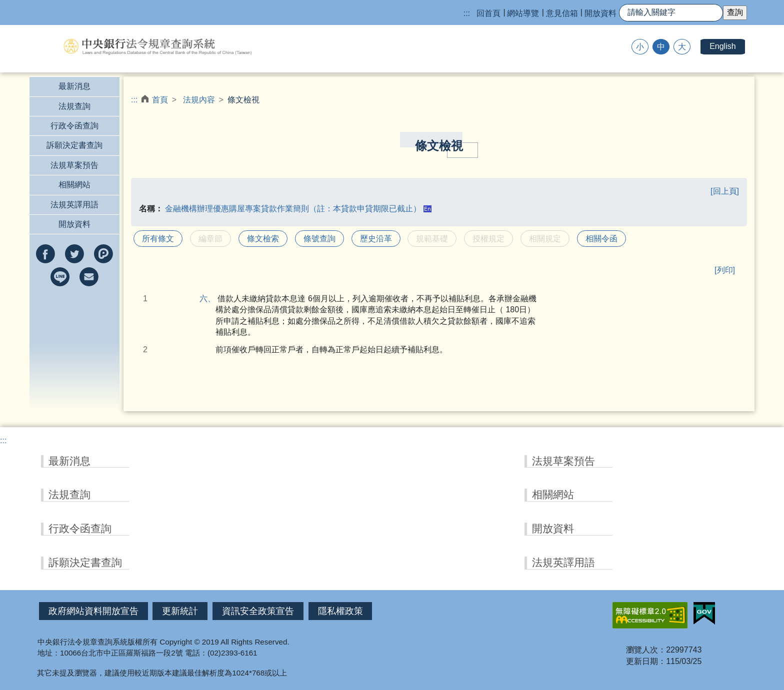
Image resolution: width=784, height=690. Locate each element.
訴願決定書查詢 (74, 145)
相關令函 (601, 239)
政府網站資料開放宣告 (93, 611)
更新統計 (180, 611)
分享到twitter (74, 254)
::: (467, 13)
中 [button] (661, 47)
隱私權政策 (340, 611)
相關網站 (74, 185)
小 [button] (640, 47)
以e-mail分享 (89, 277)
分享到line (60, 277)
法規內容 (199, 100)
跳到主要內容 (24, 5)
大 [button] (682, 47)
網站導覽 (523, 13)
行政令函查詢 (74, 126)
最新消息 (74, 86)
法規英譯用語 (74, 205)
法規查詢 (74, 106)
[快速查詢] (671, 13)
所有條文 (158, 239)
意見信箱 (562, 13)
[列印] (725, 270)
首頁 (160, 100)
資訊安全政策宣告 (258, 611)
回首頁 (488, 13)
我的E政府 (704, 614)
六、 (211, 299)
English (722, 46)
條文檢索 (263, 239)
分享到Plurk (103, 254)
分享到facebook (45, 254)
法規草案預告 (74, 165)
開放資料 (600, 13)
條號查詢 (319, 239)
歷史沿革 (376, 239)
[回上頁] (725, 191)
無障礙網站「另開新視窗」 (650, 615)
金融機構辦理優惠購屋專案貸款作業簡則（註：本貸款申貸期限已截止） (293, 209)
